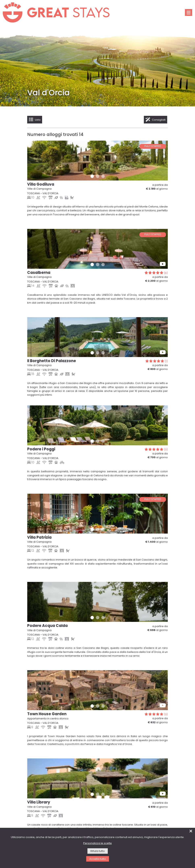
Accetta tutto (98, 859)
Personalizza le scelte (97, 843)
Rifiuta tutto (98, 851)
